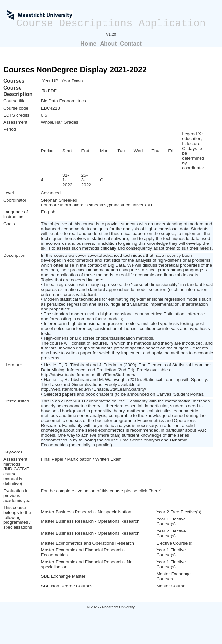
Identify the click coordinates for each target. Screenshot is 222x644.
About (108, 44)
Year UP (50, 81)
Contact (131, 44)
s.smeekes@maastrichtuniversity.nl (120, 205)
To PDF (49, 91)
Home (88, 44)
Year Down (72, 81)
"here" (155, 491)
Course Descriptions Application (111, 24)
